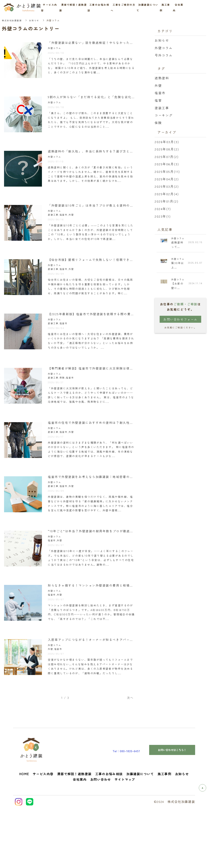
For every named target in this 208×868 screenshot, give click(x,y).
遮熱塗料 (162, 78)
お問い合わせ (101, 839)
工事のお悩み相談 (109, 834)
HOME (24, 834)
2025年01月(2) (167, 201)
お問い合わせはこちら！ (172, 810)
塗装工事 (162, 108)
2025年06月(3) (167, 164)
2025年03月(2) (167, 186)
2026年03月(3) (167, 142)
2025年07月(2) (167, 157)
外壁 (158, 85)
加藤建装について (140, 834)
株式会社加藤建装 (13, 20)
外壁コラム (164, 48)
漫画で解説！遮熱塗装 (74, 834)
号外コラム (164, 55)
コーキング (164, 115)
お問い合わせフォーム (180, 320)
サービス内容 (43, 834)
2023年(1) (163, 216)
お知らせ (36, 20)
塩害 (158, 100)
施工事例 (165, 834)
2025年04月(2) (167, 179)
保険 (158, 123)
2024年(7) (163, 209)
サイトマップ (125, 839)
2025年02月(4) (167, 194)
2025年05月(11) (167, 171)
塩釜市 (160, 93)
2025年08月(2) (167, 149)
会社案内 (80, 839)
